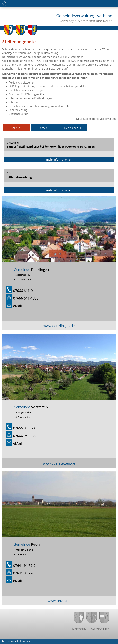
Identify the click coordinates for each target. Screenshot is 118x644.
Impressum (79, 629)
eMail (17, 306)
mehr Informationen (59, 160)
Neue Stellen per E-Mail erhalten (96, 119)
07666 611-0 (23, 290)
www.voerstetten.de (59, 463)
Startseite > (9, 641)
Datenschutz (100, 629)
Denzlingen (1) (73, 128)
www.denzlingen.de (59, 326)
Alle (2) (17, 128)
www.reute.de (59, 601)
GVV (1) (45, 128)
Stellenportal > (25, 641)
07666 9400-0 (24, 428)
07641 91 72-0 (24, 565)
